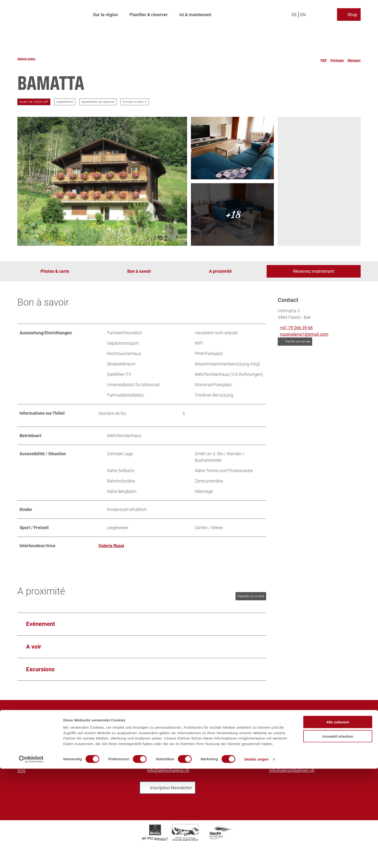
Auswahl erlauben (338, 836)
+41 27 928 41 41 (286, 760)
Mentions (26, 751)
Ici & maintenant (195, 13)
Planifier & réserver (149, 13)
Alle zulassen (338, 821)
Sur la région (105, 13)
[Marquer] (354, 59)
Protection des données (40, 758)
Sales (23, 738)
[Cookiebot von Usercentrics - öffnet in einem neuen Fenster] (31, 859)
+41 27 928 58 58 (164, 760)
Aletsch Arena (26, 59)
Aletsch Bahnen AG (36, 725)
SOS (21, 771)
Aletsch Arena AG (34, 719)
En (303, 13)
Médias (24, 732)
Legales (25, 764)
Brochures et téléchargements (46, 745)
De (294, 13)
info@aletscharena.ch (168, 770)
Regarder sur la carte (251, 596)
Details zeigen (256, 858)
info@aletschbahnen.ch (292, 770)
